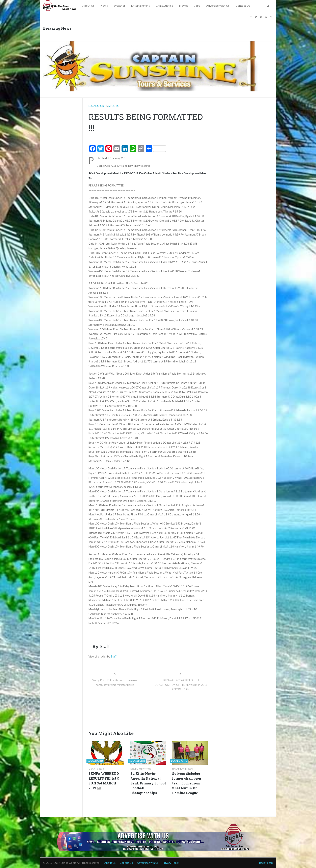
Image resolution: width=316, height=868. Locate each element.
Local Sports (98, 106)
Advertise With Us (218, 6)
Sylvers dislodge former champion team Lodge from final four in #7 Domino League (187, 783)
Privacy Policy (171, 863)
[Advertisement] (162, 713)
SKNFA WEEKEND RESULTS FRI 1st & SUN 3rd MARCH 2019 (104, 781)
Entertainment (140, 6)
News (104, 6)
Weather (120, 6)
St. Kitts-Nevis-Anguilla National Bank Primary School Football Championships (148, 783)
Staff (114, 656)
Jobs (197, 6)
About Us (88, 6)
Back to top (266, 863)
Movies (184, 6)
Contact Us (243, 6)
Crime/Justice (164, 6)
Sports (113, 106)
